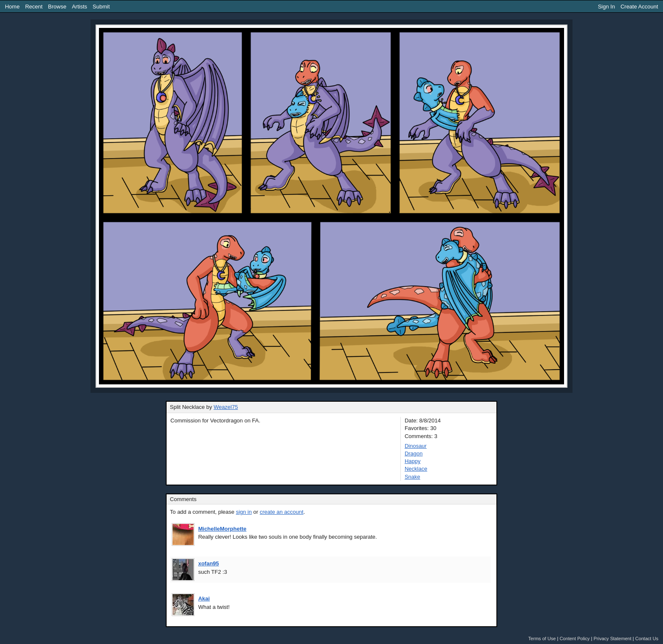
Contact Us (647, 639)
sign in (244, 512)
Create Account (639, 7)
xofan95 (209, 563)
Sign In (606, 7)
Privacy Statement (613, 639)
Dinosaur (416, 446)
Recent (34, 7)
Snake (412, 477)
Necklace (416, 469)
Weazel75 (226, 407)
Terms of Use (542, 639)
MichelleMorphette (222, 529)
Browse (57, 7)
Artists (79, 7)
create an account (281, 512)
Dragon (414, 454)
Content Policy (574, 639)
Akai (204, 599)
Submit (101, 7)
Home (12, 7)
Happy (413, 461)
